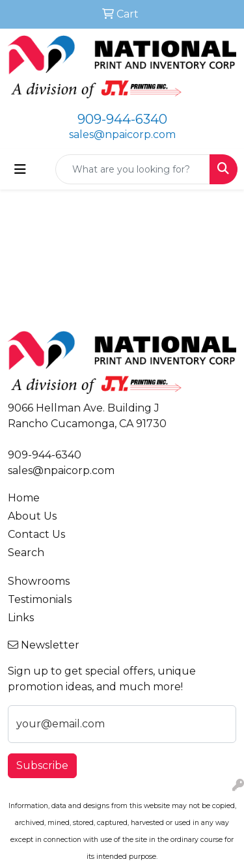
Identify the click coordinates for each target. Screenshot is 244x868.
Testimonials (40, 599)
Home (24, 498)
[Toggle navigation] (20, 169)
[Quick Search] (133, 169)
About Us (32, 516)
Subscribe (42, 765)
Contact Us (36, 534)
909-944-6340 (122, 119)
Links (21, 618)
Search (26, 553)
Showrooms (39, 581)
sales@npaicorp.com (122, 134)
